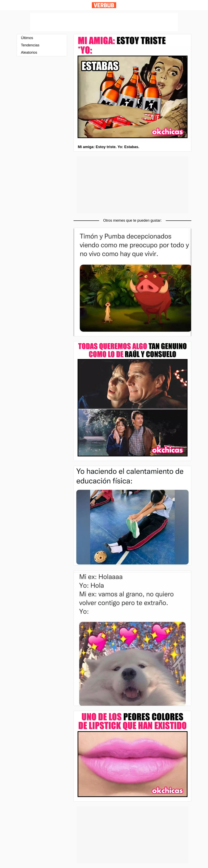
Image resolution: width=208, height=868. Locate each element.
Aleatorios (29, 52)
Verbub (104, 5)
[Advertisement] (104, 22)
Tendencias (30, 45)
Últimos (27, 38)
